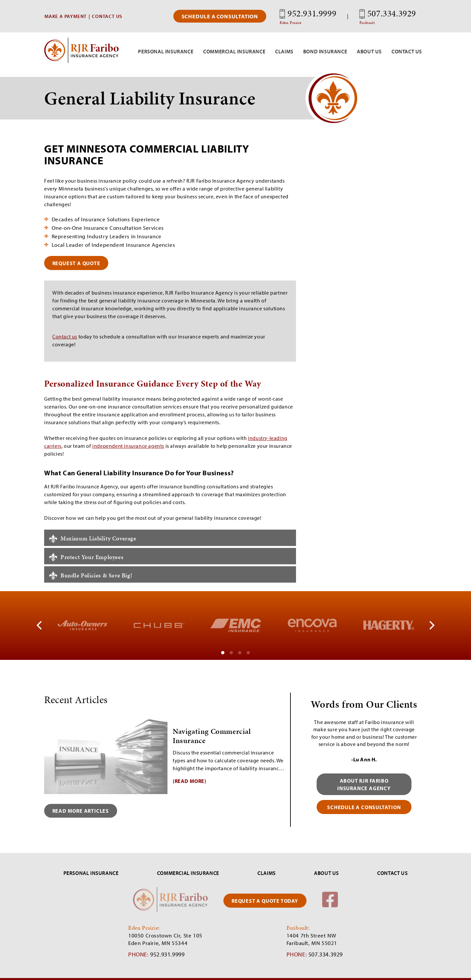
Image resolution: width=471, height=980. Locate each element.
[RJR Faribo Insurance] (81, 61)
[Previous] (40, 626)
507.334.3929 (388, 16)
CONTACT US (107, 16)
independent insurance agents (128, 446)
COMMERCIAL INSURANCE (188, 874)
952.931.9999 (308, 16)
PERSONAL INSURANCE (91, 874)
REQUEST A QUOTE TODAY (265, 901)
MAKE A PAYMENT (66, 16)
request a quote (77, 263)
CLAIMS (267, 874)
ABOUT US (326, 874)
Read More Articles (82, 811)
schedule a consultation (364, 808)
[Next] (431, 626)
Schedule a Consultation (220, 16)
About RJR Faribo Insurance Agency (364, 785)
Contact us (65, 337)
